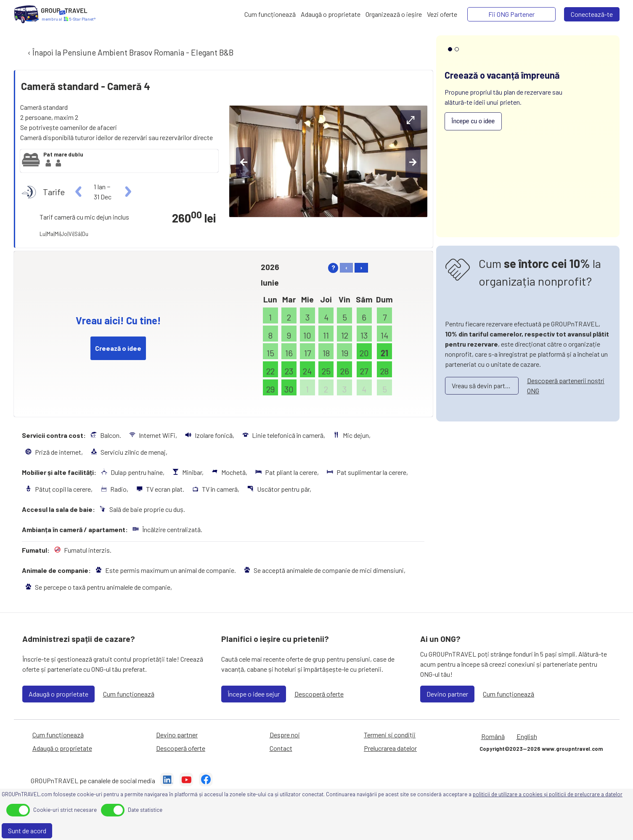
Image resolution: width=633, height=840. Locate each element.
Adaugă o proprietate (58, 694)
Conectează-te (592, 14)
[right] (127, 192)
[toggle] (18, 810)
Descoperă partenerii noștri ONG (566, 386)
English (527, 736)
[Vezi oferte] (442, 14)
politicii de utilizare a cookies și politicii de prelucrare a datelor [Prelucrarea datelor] (548, 794)
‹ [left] (346, 267)
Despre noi (285, 735)
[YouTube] (186, 781)
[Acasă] (26, 14)
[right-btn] (413, 162)
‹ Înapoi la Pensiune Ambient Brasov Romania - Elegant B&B (130, 52)
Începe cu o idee (473, 121)
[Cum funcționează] (270, 14)
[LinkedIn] (167, 781)
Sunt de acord (27, 831)
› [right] (361, 267)
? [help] (333, 267)
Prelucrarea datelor (390, 748)
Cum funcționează (129, 694)
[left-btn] (244, 162)
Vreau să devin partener (485, 386)
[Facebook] (206, 781)
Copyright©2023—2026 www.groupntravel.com (541, 749)
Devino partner (447, 694)
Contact (281, 748)
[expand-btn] (411, 120)
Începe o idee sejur (254, 694)
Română (493, 736)
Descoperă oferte (319, 694)
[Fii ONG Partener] (511, 14)
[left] (79, 192)
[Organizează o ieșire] (394, 14)
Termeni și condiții (390, 735)
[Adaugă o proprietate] (331, 14)
